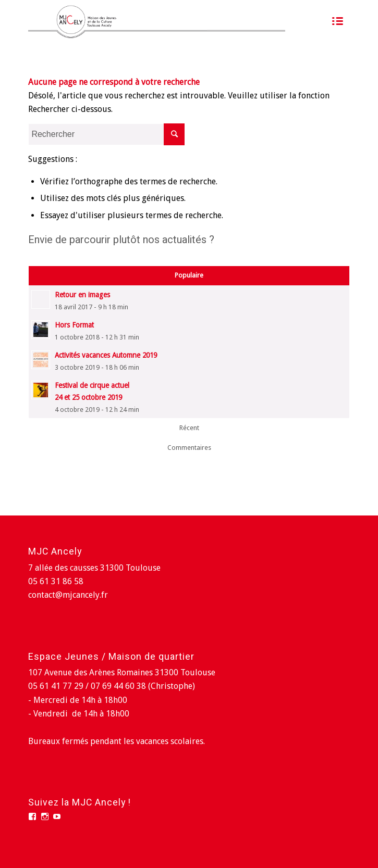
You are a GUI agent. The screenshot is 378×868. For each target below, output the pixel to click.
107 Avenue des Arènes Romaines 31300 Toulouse (122, 672)
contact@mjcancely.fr (68, 595)
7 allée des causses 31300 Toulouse (94, 568)
